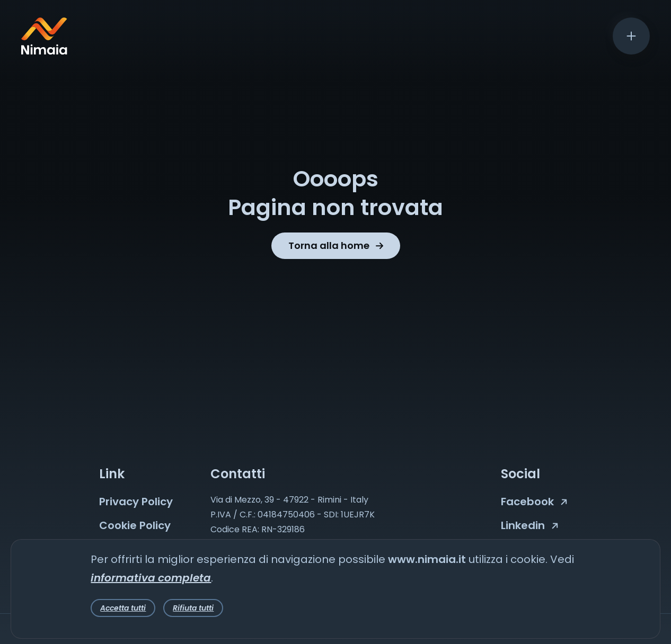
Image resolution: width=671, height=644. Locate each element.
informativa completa (151, 578)
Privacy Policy (136, 502)
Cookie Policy (135, 525)
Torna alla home (336, 245)
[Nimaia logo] (44, 51)
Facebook (534, 502)
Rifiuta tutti (193, 608)
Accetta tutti (123, 608)
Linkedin (529, 525)
